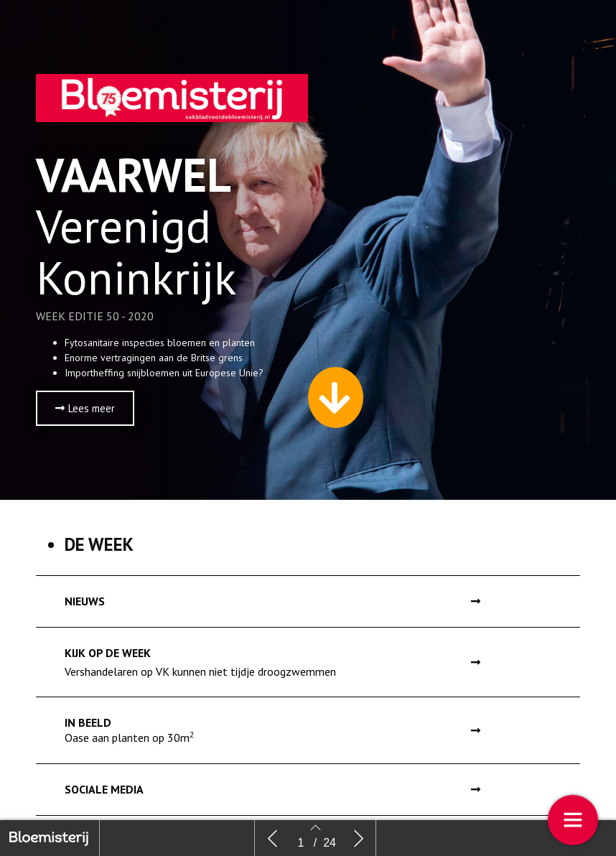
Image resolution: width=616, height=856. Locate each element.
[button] (85, 412)
